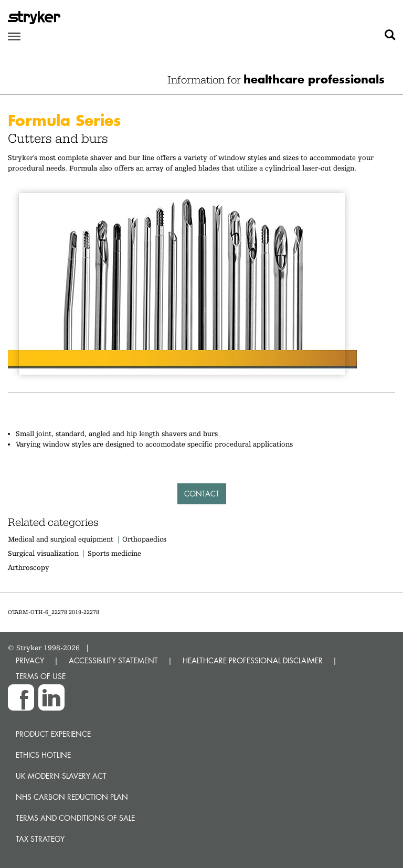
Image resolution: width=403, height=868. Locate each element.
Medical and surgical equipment (62, 539)
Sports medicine (114, 553)
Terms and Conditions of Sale (75, 818)
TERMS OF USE (41, 676)
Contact (202, 494)
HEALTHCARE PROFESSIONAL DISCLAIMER (253, 660)
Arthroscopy (29, 567)
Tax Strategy (40, 839)
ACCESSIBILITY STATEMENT (113, 660)
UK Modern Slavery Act (61, 776)
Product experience (53, 734)
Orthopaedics (144, 539)
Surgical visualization (43, 553)
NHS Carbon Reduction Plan (72, 797)
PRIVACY (30, 660)
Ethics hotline (43, 755)
